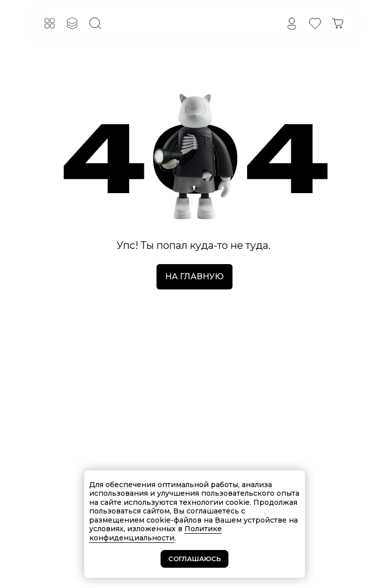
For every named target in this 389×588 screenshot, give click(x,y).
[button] (50, 23)
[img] (292, 23)
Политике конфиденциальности (155, 533)
